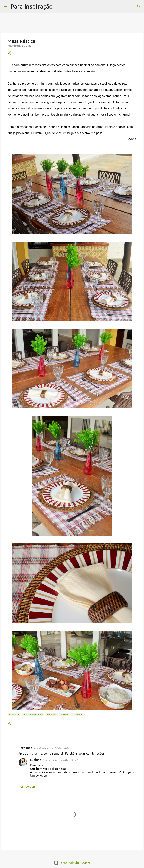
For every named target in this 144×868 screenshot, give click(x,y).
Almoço (14, 715)
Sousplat (78, 715)
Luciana (52, 715)
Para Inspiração (32, 6)
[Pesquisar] (58, 7)
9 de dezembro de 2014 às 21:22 (60, 760)
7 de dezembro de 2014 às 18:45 (51, 748)
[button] (10, 53)
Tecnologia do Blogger (72, 863)
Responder (27, 787)
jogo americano (33, 715)
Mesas (64, 715)
